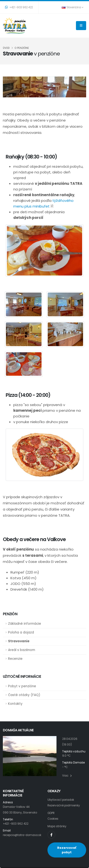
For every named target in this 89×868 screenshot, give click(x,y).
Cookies (53, 819)
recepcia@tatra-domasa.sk (22, 835)
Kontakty (15, 704)
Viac (67, 776)
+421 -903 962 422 (19, 7)
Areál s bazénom (22, 650)
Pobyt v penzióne (22, 686)
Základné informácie (25, 624)
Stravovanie (19, 641)
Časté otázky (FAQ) (24, 695)
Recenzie (15, 659)
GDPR (51, 813)
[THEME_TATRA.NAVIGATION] (81, 26)
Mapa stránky (57, 826)
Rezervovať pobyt (67, 850)
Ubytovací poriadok (61, 800)
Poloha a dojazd (21, 632)
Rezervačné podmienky (64, 805)
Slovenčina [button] (73, 7)
